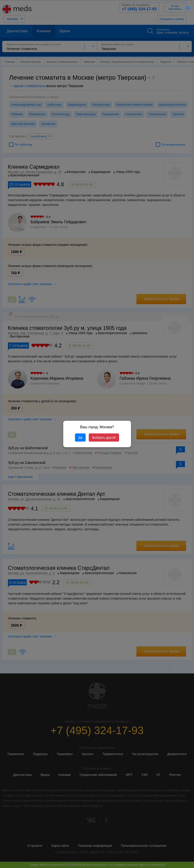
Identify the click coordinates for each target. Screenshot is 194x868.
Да (80, 437)
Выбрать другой (104, 437)
